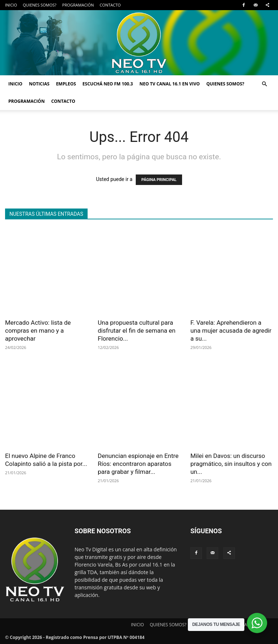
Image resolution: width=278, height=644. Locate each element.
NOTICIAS (39, 84)
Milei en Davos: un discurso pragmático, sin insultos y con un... (231, 464)
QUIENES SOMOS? (40, 5)
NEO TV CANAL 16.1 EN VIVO (170, 84)
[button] (264, 84)
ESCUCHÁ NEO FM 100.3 (108, 84)
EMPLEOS (66, 84)
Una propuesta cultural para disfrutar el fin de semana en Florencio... (137, 331)
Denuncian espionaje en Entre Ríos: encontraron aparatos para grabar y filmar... (138, 464)
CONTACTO (110, 5)
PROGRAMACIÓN (78, 5)
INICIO (11, 5)
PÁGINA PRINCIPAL (159, 180)
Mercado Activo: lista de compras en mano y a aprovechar (38, 331)
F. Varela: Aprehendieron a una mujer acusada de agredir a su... (231, 331)
